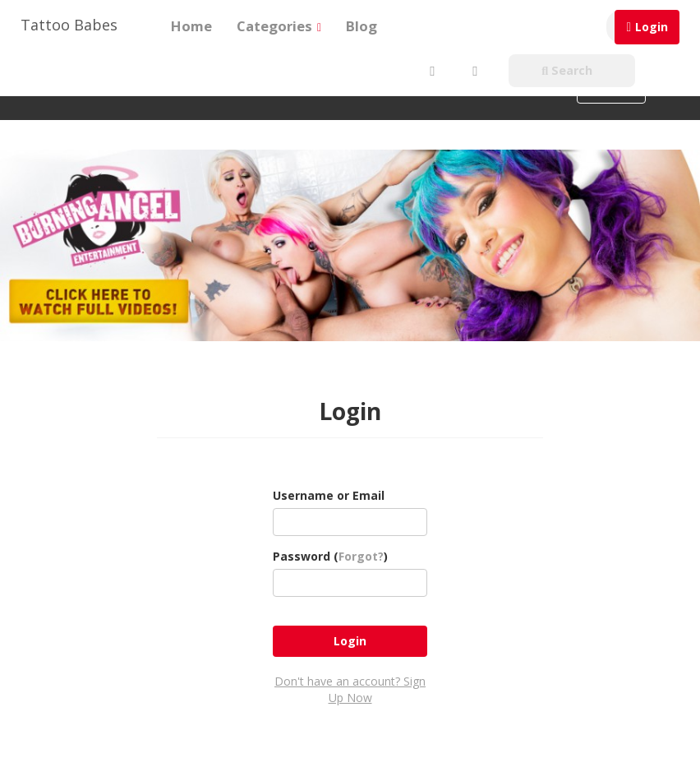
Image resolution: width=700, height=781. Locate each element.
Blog (362, 26)
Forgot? (361, 556)
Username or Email (329, 495)
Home (191, 26)
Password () (330, 556)
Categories (279, 26)
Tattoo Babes (69, 25)
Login (652, 27)
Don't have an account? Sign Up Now (350, 689)
